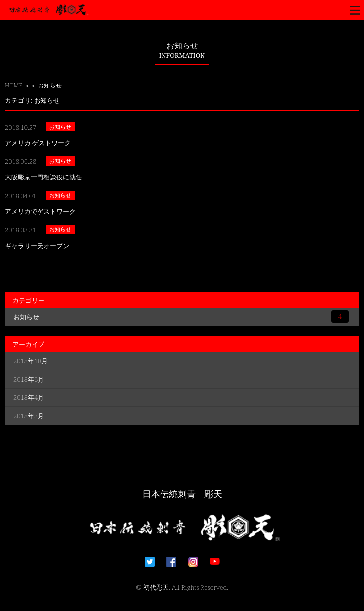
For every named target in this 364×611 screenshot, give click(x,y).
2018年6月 (29, 379)
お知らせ (181, 317)
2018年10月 (31, 361)
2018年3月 (29, 416)
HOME (14, 85)
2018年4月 (29, 397)
